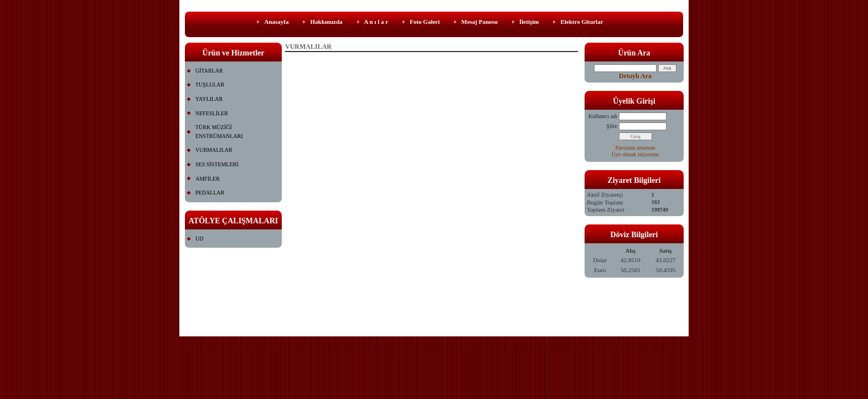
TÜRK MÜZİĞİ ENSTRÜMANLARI (219, 132)
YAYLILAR (209, 99)
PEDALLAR (210, 193)
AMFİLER (208, 179)
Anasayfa (276, 22)
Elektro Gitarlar (582, 22)
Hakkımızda (326, 22)
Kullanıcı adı (603, 116)
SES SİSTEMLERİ (217, 164)
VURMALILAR (214, 150)
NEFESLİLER (212, 113)
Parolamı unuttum (635, 148)
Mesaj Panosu (479, 22)
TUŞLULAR (210, 85)
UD (199, 239)
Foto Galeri (425, 22)
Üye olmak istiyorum (635, 154)
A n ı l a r (376, 22)
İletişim (529, 22)
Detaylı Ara (635, 76)
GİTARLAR (209, 71)
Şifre (612, 126)
